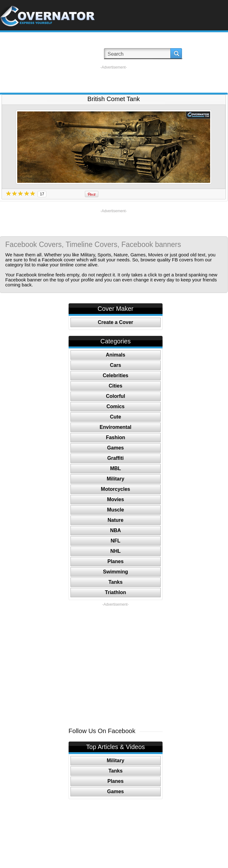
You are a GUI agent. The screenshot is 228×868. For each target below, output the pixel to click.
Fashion (115, 437)
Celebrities (116, 375)
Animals (116, 355)
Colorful (115, 396)
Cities (116, 386)
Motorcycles (115, 489)
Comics (116, 406)
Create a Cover (115, 322)
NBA (115, 530)
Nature (115, 520)
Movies (116, 499)
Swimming (116, 572)
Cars (116, 365)
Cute (116, 417)
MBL (115, 468)
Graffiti (116, 458)
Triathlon (116, 592)
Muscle (116, 510)
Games (115, 448)
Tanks (115, 582)
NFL (115, 541)
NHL (115, 551)
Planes (116, 561)
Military (116, 479)
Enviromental (115, 427)
